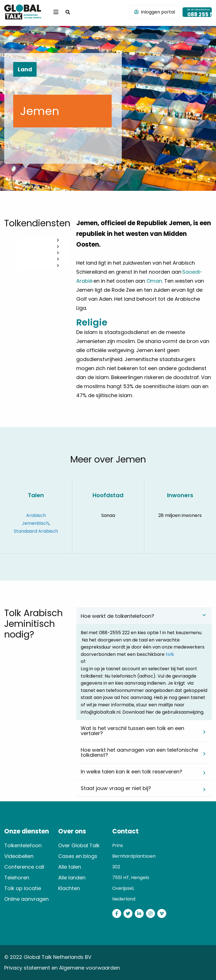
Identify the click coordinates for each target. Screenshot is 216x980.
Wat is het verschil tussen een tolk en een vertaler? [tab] (132, 731)
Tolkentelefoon (23, 845)
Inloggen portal (155, 12)
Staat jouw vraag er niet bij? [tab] (116, 788)
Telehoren (17, 878)
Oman (154, 281)
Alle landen (72, 878)
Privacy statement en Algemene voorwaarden (62, 968)
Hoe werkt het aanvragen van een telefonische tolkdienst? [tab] (139, 752)
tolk (170, 654)
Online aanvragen (26, 899)
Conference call (24, 867)
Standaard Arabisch (36, 531)
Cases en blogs (78, 856)
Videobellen (19, 856)
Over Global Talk (79, 845)
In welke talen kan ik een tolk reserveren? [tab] (131, 772)
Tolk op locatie (23, 888)
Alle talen (70, 867)
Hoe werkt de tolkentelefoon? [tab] (117, 616)
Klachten (69, 888)
